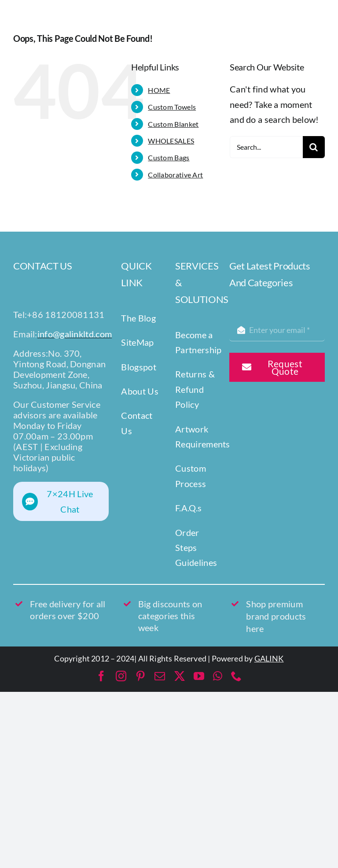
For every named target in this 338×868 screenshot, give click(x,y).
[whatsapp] (218, 676)
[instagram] (121, 676)
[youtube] (199, 676)
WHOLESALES (171, 141)
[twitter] (180, 676)
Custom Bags (169, 157)
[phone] (236, 676)
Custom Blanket (173, 124)
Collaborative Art (175, 175)
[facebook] (101, 676)
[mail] (160, 676)
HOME (159, 90)
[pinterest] (140, 676)
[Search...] (266, 147)
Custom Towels (172, 107)
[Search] (314, 147)
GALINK (269, 658)
